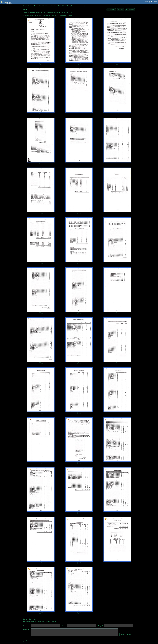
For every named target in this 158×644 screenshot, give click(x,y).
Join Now (149, 3)
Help (155, 1)
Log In (155, 3)
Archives (53, 6)
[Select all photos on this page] (23, 641)
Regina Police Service (41, 6)
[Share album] (121, 10)
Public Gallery (149, 1)
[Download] (111, 10)
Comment (27, 629)
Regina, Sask (27, 6)
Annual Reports (63, 6)
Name (25, 626)
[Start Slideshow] (130, 10)
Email (64, 626)
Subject (100, 626)
